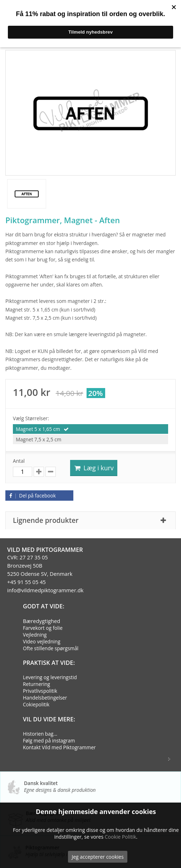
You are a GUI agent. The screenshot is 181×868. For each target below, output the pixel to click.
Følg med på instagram (49, 741)
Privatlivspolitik (40, 691)
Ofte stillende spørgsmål (51, 648)
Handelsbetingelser (45, 698)
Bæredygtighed (41, 621)
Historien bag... (40, 734)
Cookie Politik (121, 837)
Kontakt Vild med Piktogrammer (59, 747)
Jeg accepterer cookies (97, 857)
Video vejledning (42, 641)
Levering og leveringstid (50, 677)
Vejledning (35, 635)
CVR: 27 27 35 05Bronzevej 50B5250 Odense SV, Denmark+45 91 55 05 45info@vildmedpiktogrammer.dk (45, 574)
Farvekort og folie (43, 628)
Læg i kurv (94, 468)
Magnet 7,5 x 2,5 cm (38, 439)
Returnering (36, 684)
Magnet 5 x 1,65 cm (38, 429)
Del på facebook (31, 496)
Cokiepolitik (36, 704)
